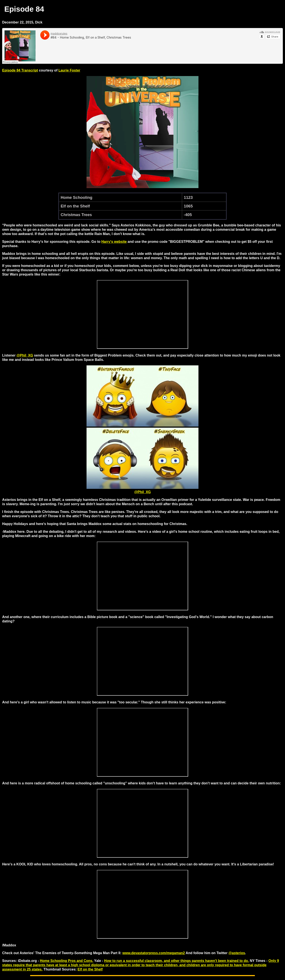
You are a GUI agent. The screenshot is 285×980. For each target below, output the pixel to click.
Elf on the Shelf (90, 969)
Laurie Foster (69, 70)
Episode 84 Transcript (20, 70)
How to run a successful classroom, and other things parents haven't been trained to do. (177, 961)
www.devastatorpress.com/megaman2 (154, 953)
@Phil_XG (25, 355)
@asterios (237, 953)
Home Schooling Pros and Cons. (67, 961)
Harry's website (114, 242)
